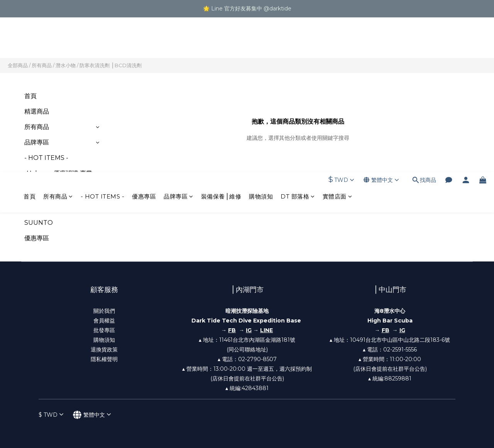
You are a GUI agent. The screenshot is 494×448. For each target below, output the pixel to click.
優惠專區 (144, 42)
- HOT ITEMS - (103, 42)
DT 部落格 (298, 42)
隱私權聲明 (104, 359)
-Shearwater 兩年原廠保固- (57, 203)
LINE (266, 330)
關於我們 (104, 311)
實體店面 (338, 42)
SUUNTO (39, 223)
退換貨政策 (104, 350)
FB (386, 330)
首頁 (30, 42)
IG (249, 330)
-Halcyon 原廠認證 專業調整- (58, 178)
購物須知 (261, 42)
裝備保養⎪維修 (221, 42)
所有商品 (58, 42)
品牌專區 (178, 42)
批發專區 (104, 330)
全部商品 (18, 65)
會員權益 (104, 321)
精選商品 (37, 111)
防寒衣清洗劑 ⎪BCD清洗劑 (111, 65)
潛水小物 (66, 65)
